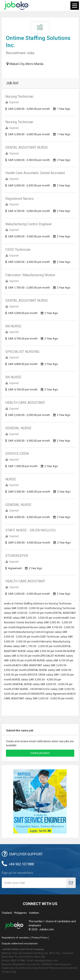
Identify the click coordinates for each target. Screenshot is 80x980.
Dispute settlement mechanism (20, 944)
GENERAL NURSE (18, 428)
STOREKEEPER (17, 556)
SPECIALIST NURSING (22, 352)
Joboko (16, 6)
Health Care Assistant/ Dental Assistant (35, 173)
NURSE (11, 479)
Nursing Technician (19, 96)
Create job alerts (40, 753)
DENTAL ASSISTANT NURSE (27, 147)
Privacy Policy (39, 938)
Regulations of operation (16, 938)
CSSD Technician (18, 250)
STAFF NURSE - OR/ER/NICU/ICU (31, 530)
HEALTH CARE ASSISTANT (25, 403)
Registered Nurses (20, 199)
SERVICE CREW (17, 454)
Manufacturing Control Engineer (29, 224)
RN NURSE (13, 326)
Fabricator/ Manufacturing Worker (30, 275)
